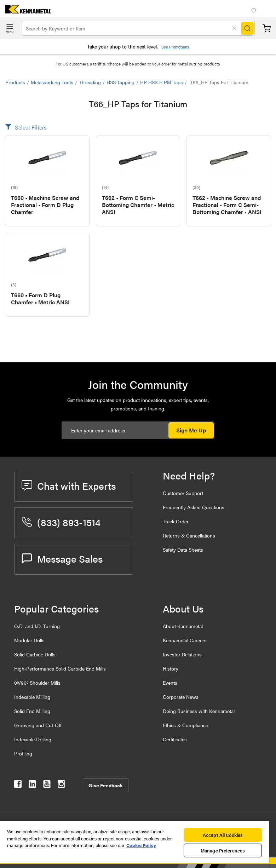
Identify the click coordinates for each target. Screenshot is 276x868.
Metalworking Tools (52, 82)
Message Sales (62, 558)
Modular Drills (29, 640)
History (171, 668)
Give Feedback (106, 785)
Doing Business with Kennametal (199, 711)
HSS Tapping (120, 82)
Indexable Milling (32, 697)
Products (15, 82)
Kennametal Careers (185, 640)
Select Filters (31, 127)
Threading (90, 82)
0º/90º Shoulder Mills (37, 683)
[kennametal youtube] (47, 785)
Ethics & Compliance (185, 725)
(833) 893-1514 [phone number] (61, 522)
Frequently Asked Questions (194, 507)
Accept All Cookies (223, 835)
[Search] (247, 28)
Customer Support (183, 493)
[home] (26, 11)
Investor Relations (182, 654)
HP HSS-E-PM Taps (162, 82)
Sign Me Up (191, 430)
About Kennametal (183, 626)
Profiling (23, 753)
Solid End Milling (32, 711)
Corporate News (181, 697)
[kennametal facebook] (18, 785)
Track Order (176, 521)
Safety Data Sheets (183, 550)
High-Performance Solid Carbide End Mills (60, 668)
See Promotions (175, 47)
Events (170, 683)
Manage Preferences (223, 850)
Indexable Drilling (33, 739)
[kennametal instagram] (61, 785)
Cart (267, 28)
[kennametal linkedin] (32, 785)
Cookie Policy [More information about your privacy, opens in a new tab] (141, 845)
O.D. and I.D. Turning (37, 626)
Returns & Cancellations (189, 535)
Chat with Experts (69, 485)
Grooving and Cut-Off (38, 725)
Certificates (175, 739)
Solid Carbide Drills (35, 654)
